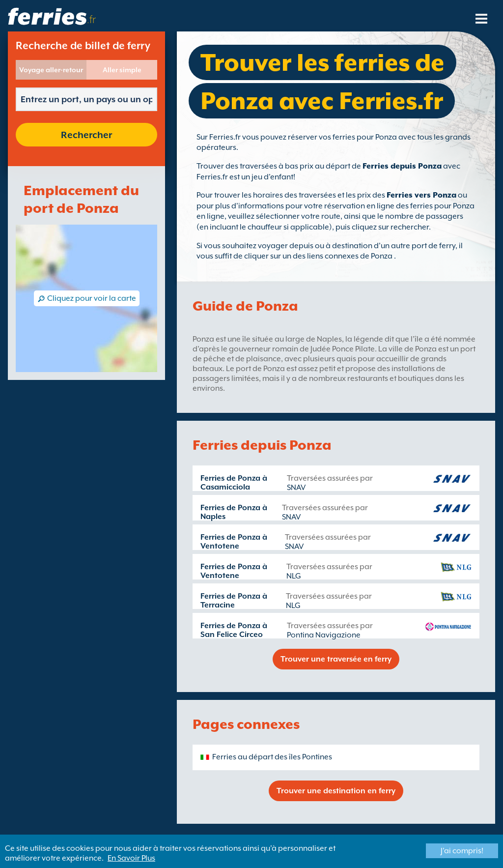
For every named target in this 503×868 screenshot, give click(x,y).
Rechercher (86, 135)
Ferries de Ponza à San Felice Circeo (234, 630)
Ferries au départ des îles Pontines (272, 757)
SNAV (296, 488)
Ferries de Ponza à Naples (234, 512)
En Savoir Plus (131, 858)
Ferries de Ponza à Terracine (234, 601)
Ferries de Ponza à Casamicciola (234, 483)
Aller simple (122, 70)
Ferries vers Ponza (421, 195)
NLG (294, 576)
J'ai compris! (462, 851)
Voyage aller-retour (51, 70)
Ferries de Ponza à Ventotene (234, 542)
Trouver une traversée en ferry (336, 659)
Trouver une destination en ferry (336, 791)
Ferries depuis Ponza (402, 166)
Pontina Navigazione (324, 635)
